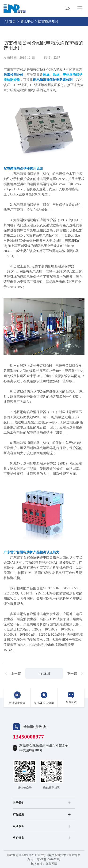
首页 (12, 21)
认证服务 (19, 826)
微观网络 (51, 864)
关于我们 (19, 803)
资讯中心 (27, 21)
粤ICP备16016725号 (49, 859)
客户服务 (19, 838)
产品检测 (19, 814)
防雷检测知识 (48, 21)
